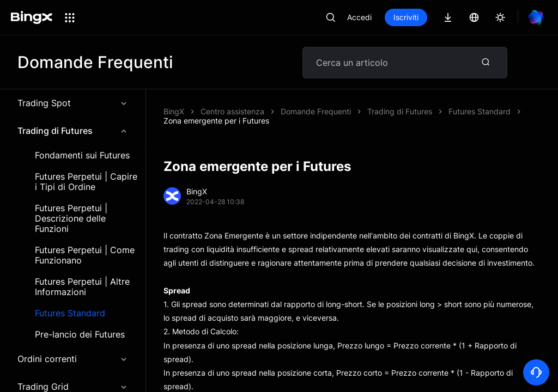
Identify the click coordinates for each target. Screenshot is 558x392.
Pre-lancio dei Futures (80, 335)
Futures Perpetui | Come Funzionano (85, 255)
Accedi (359, 17)
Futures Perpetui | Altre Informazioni (82, 287)
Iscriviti (406, 17)
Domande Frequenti (316, 111)
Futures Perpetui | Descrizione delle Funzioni (71, 219)
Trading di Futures (73, 131)
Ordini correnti (73, 359)
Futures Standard (70, 313)
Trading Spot (73, 103)
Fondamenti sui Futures (82, 155)
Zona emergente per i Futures (216, 121)
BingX (174, 111)
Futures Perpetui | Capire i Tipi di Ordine (86, 182)
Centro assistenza (232, 111)
